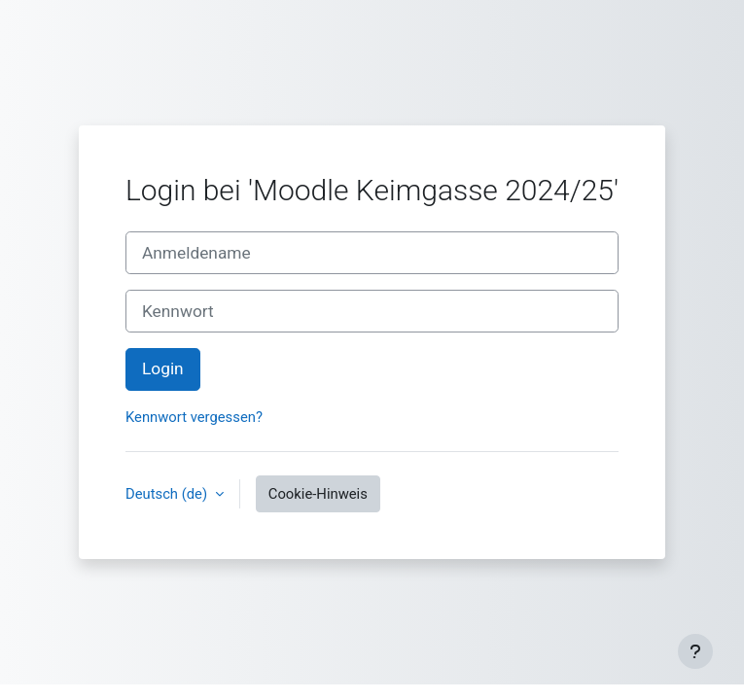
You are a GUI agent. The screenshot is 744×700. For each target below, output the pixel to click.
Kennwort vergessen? (194, 417)
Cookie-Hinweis (318, 494)
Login (163, 368)
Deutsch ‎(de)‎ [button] (168, 494)
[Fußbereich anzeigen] (695, 651)
